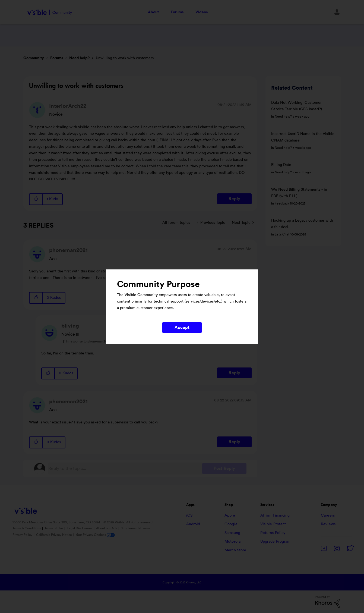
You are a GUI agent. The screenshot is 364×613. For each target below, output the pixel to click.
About (153, 12)
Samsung (232, 533)
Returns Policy (273, 533)
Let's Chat (282, 234)
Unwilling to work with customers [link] (125, 58)
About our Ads (107, 528)
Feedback (282, 203)
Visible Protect (273, 524)
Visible (50, 12)
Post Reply (224, 469)
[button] (36, 199)
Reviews (328, 524)
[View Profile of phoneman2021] (68, 250)
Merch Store (235, 550)
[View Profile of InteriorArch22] (68, 106)
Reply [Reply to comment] (234, 373)
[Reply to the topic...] (125, 469)
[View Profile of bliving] (70, 326)
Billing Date (281, 165)
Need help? (79, 58)
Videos (202, 12)
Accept (182, 328)
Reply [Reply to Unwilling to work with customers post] (234, 199)
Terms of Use (54, 528)
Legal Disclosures (80, 528)
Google (231, 524)
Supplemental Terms (136, 528)
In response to (88, 341)
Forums (177, 12)
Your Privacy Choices (95, 535)
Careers (328, 515)
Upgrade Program (276, 542)
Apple (230, 515)
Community (34, 58)
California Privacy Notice (54, 535)
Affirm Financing (275, 515)
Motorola (232, 542)
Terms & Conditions (27, 528)
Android (193, 524)
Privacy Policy (23, 535)
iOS (189, 515)
